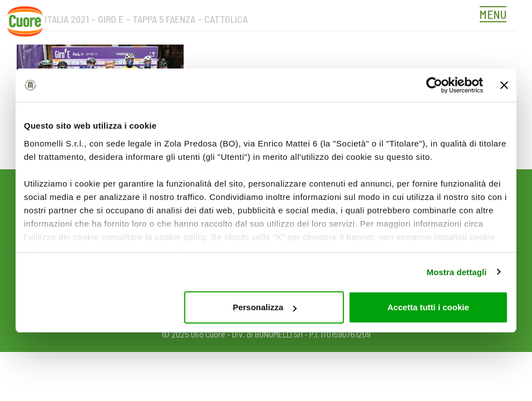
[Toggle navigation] (496, 16)
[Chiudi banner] (504, 85)
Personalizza (265, 307)
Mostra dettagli (456, 272)
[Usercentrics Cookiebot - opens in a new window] (434, 85)
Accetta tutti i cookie (428, 307)
